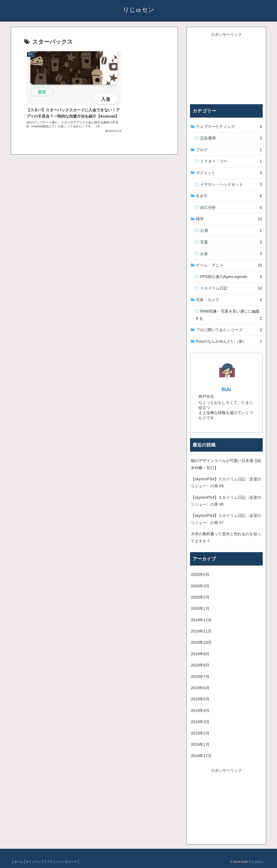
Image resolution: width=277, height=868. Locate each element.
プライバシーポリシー (66, 862)
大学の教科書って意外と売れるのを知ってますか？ (226, 537)
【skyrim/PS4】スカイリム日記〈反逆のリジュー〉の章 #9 (226, 483)
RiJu (226, 389)
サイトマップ (38, 862)
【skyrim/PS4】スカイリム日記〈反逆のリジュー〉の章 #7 (226, 519)
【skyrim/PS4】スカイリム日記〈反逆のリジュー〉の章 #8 (226, 501)
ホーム (19, 862)
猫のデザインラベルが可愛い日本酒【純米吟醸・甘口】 (226, 464)
